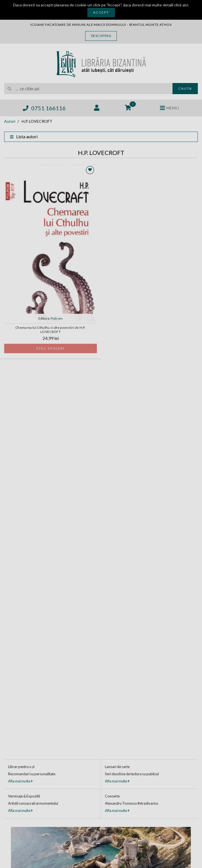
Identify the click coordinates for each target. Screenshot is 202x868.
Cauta (185, 88)
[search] (88, 89)
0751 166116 (44, 108)
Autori (10, 121)
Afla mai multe (20, 781)
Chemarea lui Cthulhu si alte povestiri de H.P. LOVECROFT (50, 330)
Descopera (101, 36)
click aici (181, 5)
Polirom (57, 318)
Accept (101, 12)
